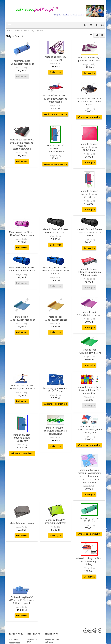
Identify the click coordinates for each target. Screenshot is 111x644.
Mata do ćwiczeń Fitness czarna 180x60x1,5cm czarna (89, 212)
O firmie (30, 607)
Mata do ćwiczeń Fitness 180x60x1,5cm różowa (55, 179)
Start (8, 31)
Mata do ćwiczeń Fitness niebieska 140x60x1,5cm (22, 247)
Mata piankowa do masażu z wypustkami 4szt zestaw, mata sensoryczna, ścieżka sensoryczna (89, 451)
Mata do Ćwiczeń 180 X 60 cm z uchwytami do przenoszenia (55, 97)
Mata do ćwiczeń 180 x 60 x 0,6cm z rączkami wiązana (89, 98)
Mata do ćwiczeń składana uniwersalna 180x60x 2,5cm (89, 250)
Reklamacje (14, 610)
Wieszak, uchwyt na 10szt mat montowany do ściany (89, 531)
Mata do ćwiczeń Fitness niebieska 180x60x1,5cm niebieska (55, 249)
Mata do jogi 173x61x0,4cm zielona (89, 327)
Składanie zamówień (13, 625)
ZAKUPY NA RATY (32, 602)
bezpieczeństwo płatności (52, 602)
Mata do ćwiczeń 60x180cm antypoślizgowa (55, 141)
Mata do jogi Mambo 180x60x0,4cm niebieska (22, 362)
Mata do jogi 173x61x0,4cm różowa (89, 290)
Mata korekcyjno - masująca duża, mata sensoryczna (22, 447)
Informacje (33, 597)
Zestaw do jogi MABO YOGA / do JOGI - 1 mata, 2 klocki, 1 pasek (22, 567)
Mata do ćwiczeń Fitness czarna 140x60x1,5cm (89, 177)
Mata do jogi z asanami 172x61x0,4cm (55, 364)
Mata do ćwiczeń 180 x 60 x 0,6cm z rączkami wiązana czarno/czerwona (22, 137)
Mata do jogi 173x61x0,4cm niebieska (22, 295)
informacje (51, 597)
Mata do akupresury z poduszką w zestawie (89, 58)
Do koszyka (55, 71)
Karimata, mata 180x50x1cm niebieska (22, 62)
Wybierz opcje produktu (55, 112)
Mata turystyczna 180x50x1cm (89, 492)
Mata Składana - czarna (22, 496)
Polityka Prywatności (14, 614)
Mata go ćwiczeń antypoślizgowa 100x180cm (89, 408)
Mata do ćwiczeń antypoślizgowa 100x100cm (89, 141)
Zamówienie (16, 597)
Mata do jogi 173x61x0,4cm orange (55, 295)
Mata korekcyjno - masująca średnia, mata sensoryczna (55, 445)
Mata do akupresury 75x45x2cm (55, 58)
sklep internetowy (93, 641)
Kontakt (30, 610)
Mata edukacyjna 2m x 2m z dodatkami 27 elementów (89, 363)
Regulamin (13, 601)
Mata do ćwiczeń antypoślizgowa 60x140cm (22, 185)
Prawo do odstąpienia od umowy (15, 631)
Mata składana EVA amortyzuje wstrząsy (55, 494)
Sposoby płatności (13, 619)
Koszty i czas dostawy (14, 606)
